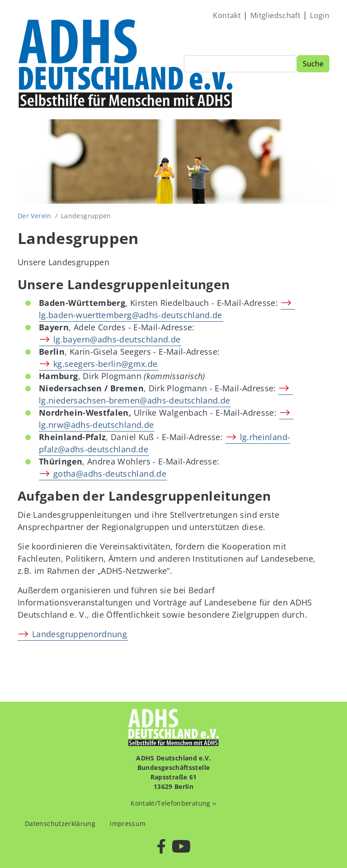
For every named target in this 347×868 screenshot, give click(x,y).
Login (320, 15)
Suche (313, 64)
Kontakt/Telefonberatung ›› (173, 803)
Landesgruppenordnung (80, 634)
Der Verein (35, 216)
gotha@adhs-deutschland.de (110, 474)
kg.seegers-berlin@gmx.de (106, 364)
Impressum (128, 823)
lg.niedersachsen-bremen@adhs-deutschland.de (134, 400)
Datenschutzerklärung (60, 823)
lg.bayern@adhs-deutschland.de (117, 339)
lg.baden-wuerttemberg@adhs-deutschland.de (131, 315)
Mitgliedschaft (275, 15)
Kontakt (227, 15)
